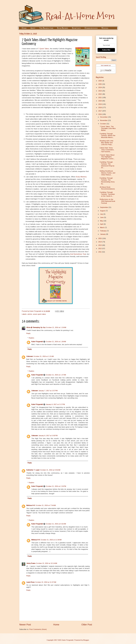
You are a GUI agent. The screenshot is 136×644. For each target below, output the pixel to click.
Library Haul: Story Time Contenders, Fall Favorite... (107, 150)
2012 (100, 249)
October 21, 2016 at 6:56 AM (50, 470)
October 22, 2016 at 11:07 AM (46, 582)
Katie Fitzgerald (37, 342)
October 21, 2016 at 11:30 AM (51, 540)
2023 (100, 91)
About (33, 28)
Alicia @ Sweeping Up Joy (36, 327)
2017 (100, 111)
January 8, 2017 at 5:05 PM (48, 436)
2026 (100, 81)
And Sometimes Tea (78, 254)
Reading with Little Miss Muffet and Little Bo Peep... (107, 143)
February (103, 231)
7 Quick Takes (44, 49)
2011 (100, 252)
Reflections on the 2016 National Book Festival (107, 201)
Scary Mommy (81, 177)
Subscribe (106, 50)
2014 (100, 242)
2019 (100, 104)
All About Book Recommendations (107, 188)
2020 (100, 101)
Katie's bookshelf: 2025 (106, 66)
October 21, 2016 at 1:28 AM (56, 342)
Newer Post (25, 625)
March (102, 228)
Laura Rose (30, 582)
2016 (100, 114)
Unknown (30, 356)
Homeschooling (91, 28)
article (30, 314)
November (104, 120)
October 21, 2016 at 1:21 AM (44, 356)
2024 (100, 87)
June (102, 217)
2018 (100, 108)
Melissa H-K (31, 505)
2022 (100, 94)
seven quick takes (39, 314)
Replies (31, 338)
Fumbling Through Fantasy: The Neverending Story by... (107, 181)
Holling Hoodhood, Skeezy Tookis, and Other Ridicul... (107, 173)
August (103, 211)
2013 (100, 245)
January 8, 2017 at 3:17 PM (55, 404)
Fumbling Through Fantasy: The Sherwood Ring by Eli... (107, 165)
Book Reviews (63, 28)
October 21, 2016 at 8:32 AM (56, 524)
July (102, 214)
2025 (100, 84)
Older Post (87, 625)
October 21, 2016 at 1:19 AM (56, 327)
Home (24, 28)
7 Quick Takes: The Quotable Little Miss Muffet (108, 128)
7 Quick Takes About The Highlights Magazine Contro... (107, 157)
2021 (100, 98)
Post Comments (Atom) (38, 629)
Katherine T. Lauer (33, 470)
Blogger (86, 640)
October (103, 124)
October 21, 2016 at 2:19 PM (56, 486)
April (102, 224)
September (104, 207)
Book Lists (76, 28)
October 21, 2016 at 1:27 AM (56, 375)
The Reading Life (46, 28)
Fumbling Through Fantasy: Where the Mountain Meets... (108, 136)
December (104, 117)
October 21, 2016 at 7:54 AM (46, 505)
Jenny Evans (31, 563)
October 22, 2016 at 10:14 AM (47, 563)
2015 (100, 238)
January (103, 234)
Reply (28, 333)
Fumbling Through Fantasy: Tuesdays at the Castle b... (107, 194)
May (102, 221)
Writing (105, 28)
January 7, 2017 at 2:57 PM (48, 391)
